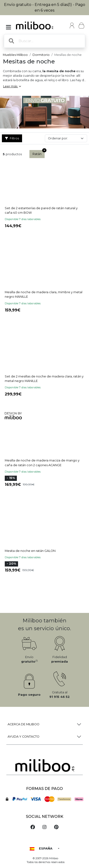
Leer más (12, 86)
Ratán (39, 153)
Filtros (12, 138)
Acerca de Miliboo (23, 724)
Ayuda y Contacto (23, 737)
